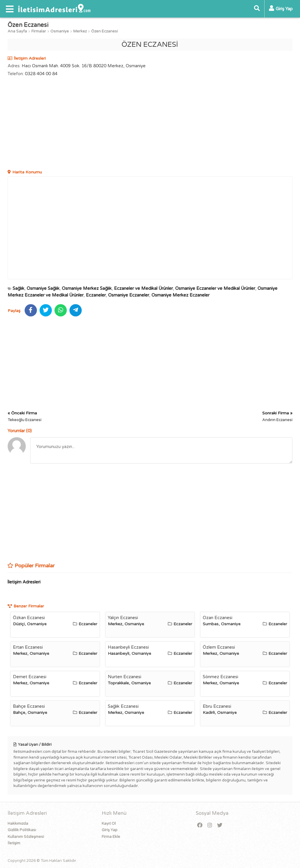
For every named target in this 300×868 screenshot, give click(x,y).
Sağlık (18, 288)
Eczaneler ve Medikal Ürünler (143, 288)
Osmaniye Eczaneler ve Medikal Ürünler (215, 288)
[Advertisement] (150, 124)
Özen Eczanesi (104, 31)
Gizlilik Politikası (22, 830)
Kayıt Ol (109, 824)
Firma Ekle (111, 837)
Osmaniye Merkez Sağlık (87, 288)
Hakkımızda (18, 824)
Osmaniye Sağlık (43, 288)
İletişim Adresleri (24, 582)
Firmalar (39, 31)
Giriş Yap (110, 830)
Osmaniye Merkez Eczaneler (180, 295)
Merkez (80, 31)
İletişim (14, 843)
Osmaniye (60, 31)
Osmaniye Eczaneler (129, 295)
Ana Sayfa (17, 31)
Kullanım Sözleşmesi (26, 837)
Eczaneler (96, 295)
